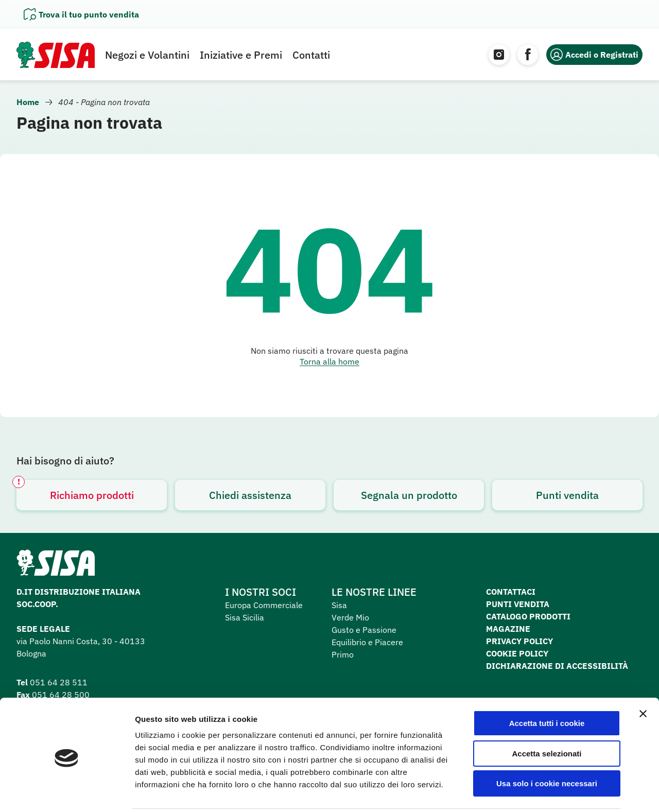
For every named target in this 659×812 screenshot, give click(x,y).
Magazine (508, 629)
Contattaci (511, 592)
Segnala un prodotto (409, 495)
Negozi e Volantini (147, 55)
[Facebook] (528, 55)
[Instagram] (499, 55)
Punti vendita (567, 495)
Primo (343, 654)
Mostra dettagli (542, 792)
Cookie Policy (517, 653)
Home (28, 102)
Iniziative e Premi (241, 55)
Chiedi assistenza (250, 495)
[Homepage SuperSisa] (56, 566)
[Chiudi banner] (643, 677)
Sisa (339, 605)
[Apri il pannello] (81, 14)
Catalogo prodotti (528, 616)
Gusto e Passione (364, 630)
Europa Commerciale (264, 605)
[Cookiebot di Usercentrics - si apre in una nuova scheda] (67, 792)
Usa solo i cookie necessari (547, 746)
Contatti (311, 55)
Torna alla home (329, 361)
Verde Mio (350, 617)
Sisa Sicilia (245, 617)
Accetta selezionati (547, 716)
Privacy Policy (519, 641)
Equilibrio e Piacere (367, 642)
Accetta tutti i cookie (547, 686)
